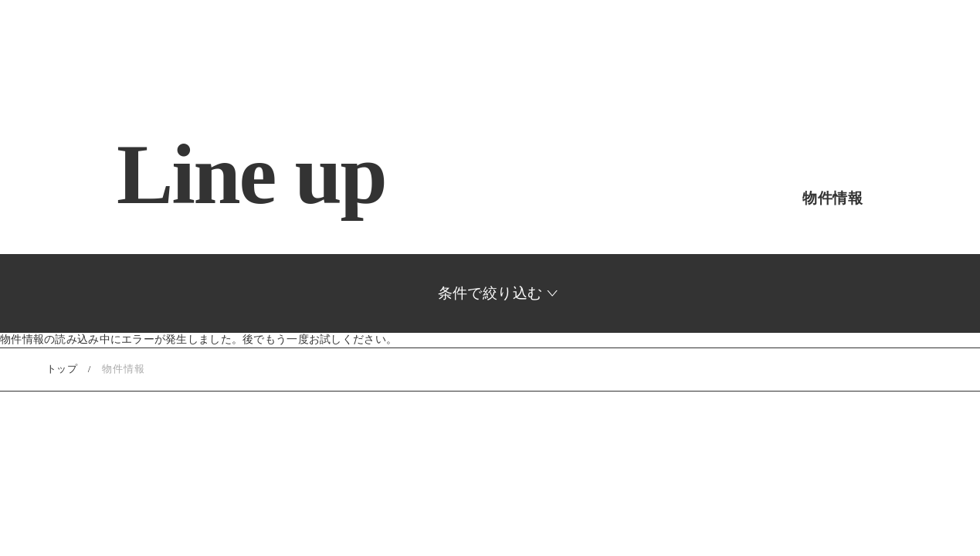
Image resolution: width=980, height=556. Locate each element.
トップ (62, 369)
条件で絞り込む (490, 293)
